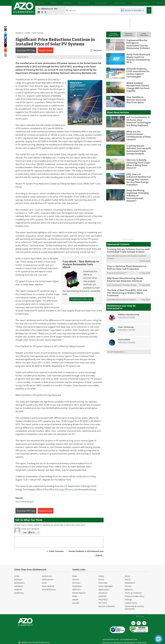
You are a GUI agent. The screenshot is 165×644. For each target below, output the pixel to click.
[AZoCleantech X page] (144, 623)
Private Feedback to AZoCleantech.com (86, 551)
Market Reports (79, 593)
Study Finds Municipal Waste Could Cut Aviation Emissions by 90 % (138, 58)
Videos (101, 576)
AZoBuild (18, 590)
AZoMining (19, 593)
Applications (104, 590)
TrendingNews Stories (113, 34)
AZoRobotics (19, 583)
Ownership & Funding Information (134, 608)
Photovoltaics (124, 331)
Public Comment (56, 551)
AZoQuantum (48, 579)
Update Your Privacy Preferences (34, 641)
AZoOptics (19, 586)
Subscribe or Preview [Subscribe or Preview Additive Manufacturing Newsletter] (127, 308)
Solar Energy (38, 33)
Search (128, 579)
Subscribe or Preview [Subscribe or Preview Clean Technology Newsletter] (127, 321)
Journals (76, 603)
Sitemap (128, 600)
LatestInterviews (144, 34)
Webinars (77, 590)
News (28, 33)
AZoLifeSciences (49, 590)
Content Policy (131, 603)
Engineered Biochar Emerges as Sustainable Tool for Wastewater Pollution (138, 44)
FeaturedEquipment (129, 34)
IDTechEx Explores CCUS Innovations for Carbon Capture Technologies (138, 71)
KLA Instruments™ (119, 268)
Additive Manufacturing (129, 306)
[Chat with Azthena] (159, 639)
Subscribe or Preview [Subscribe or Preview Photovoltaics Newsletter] (127, 333)
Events (101, 579)
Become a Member (107, 606)
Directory (76, 583)
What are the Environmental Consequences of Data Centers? (137, 135)
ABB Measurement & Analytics (124, 291)
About (127, 576)
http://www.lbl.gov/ (25, 501)
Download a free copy (81, 299)
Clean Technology (126, 318)
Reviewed (97, 50)
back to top (141, 616)
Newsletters (130, 583)
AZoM (17, 576)
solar (33, 154)
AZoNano (18, 579)
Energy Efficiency (65, 489)
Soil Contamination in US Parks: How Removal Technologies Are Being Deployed (139, 121)
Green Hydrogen (106, 586)
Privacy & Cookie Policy (134, 596)
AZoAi (44, 583)
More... (148, 3)
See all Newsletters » (116, 343)
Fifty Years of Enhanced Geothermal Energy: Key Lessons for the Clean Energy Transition (138, 178)
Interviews (103, 583)
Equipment (77, 586)
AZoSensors (47, 576)
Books (75, 596)
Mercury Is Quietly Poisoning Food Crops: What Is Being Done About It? (137, 163)
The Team (103, 603)
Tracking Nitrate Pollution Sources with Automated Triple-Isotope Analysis (137, 149)
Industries (103, 593)
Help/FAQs (103, 600)
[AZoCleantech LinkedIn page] (39, 12)
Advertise (129, 590)
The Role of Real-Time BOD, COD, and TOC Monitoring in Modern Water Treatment (127, 286)
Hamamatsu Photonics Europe (124, 279)
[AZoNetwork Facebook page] (42, 12)
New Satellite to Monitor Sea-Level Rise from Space (138, 99)
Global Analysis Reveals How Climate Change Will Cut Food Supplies (138, 85)
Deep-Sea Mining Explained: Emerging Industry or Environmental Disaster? (138, 192)
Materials (103, 596)
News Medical (48, 586)
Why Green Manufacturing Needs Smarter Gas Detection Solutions (127, 274)
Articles (76, 579)
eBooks (75, 600)
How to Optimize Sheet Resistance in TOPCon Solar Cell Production (125, 263)
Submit (99, 555)
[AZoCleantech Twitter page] (46, 12)
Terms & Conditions (133, 593)
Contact (128, 586)
